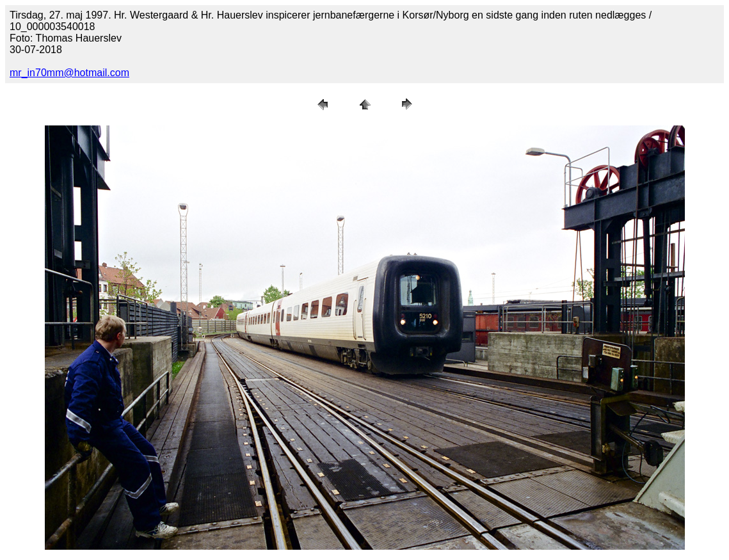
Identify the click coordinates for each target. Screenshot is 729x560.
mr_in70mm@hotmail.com (69, 73)
